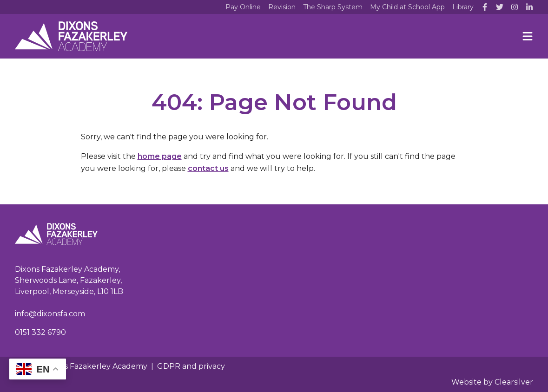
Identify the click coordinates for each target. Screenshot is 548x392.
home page (160, 156)
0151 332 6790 (40, 332)
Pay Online (243, 7)
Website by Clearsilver (492, 382)
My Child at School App (407, 7)
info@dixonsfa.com (50, 314)
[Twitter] (500, 7)
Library (463, 7)
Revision (282, 7)
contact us (208, 168)
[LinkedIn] (529, 7)
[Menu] (528, 36)
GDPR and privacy (191, 366)
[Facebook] (485, 7)
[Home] (71, 36)
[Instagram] (515, 7)
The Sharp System (333, 7)
